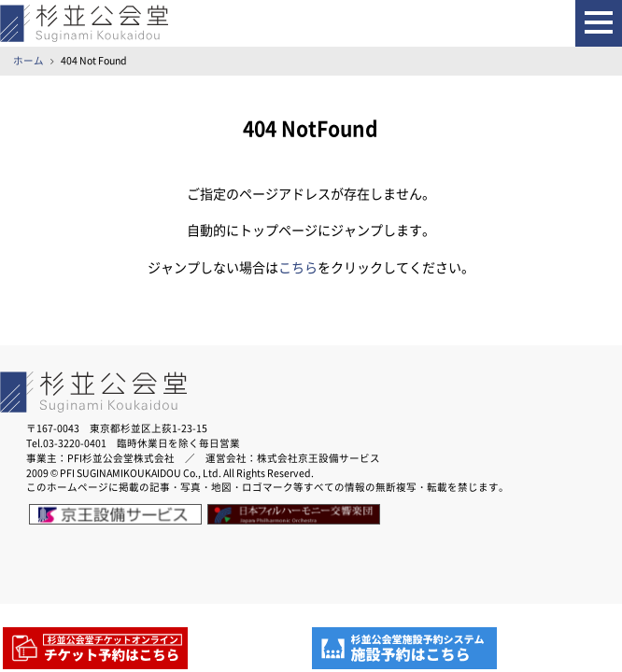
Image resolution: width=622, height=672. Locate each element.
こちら (298, 267)
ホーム (28, 60)
